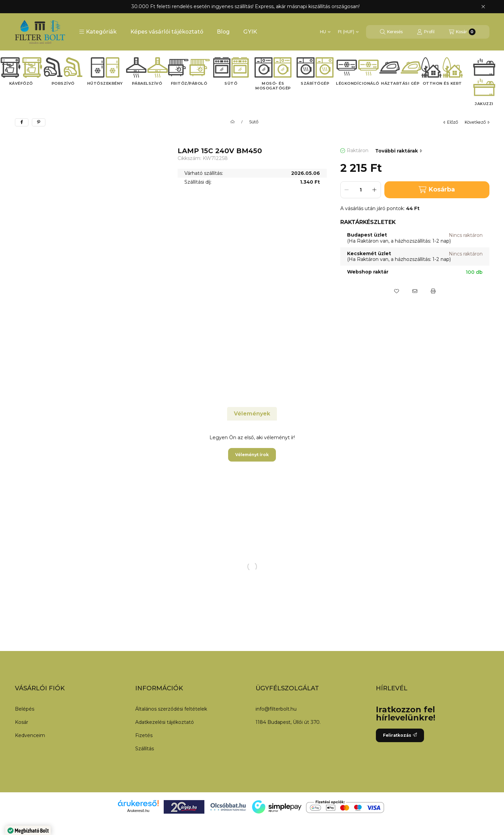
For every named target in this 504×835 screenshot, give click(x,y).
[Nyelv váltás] (325, 32)
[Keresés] (391, 32)
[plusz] (375, 190)
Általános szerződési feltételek (171, 709)
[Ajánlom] (415, 291)
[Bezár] (483, 7)
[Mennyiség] (361, 190)
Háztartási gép (400, 83)
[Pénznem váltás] (348, 32)
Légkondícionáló (358, 83)
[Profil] (426, 32)
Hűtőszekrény (105, 83)
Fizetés (144, 735)
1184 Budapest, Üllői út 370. (288, 722)
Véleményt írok (252, 455)
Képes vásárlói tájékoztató (167, 32)
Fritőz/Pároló (189, 83)
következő (477, 122)
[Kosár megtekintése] (462, 32)
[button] (98, 32)
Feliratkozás (400, 735)
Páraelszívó (147, 83)
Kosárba (437, 190)
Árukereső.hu (138, 811)
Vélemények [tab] (252, 414)
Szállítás (145, 749)
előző (451, 122)
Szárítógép (315, 83)
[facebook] (22, 122)
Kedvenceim (30, 735)
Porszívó (63, 83)
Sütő (231, 83)
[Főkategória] (233, 122)
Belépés (25, 709)
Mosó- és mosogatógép (273, 86)
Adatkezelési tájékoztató (165, 722)
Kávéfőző (21, 83)
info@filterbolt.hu (276, 709)
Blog (223, 32)
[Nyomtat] (433, 291)
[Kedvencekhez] (397, 291)
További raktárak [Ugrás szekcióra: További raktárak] (399, 151)
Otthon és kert (442, 83)
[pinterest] (39, 122)
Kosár (22, 722)
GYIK (250, 32)
